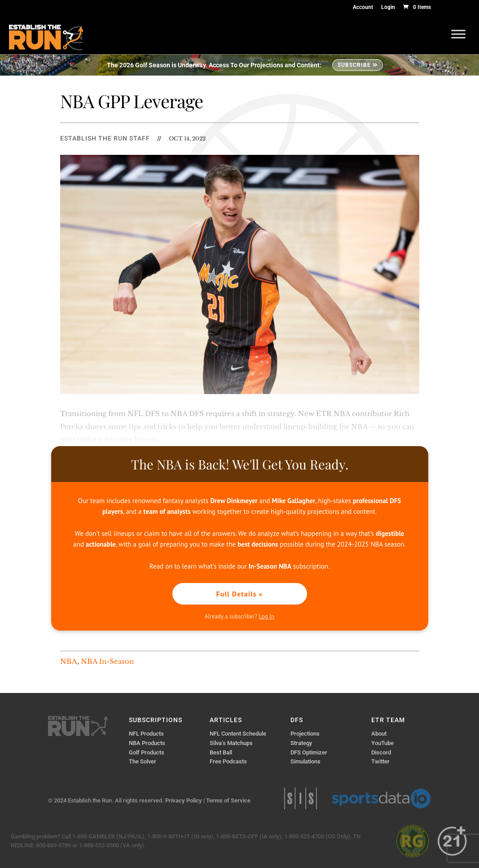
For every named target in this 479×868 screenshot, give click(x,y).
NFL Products (146, 734)
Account (363, 7)
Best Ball (221, 752)
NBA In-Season (107, 661)
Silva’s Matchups (231, 743)
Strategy (301, 743)
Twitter (380, 761)
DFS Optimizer (309, 752)
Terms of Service (228, 800)
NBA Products (147, 743)
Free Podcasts (228, 761)
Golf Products (147, 752)
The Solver (143, 761)
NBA (69, 661)
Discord (381, 752)
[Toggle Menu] (458, 34)
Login (388, 7)
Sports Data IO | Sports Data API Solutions (381, 798)
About (379, 734)
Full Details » (240, 594)
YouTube (382, 743)
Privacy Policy (184, 800)
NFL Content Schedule (238, 734)
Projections (305, 734)
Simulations (305, 761)
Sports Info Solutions (301, 798)
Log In (267, 616)
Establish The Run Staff (105, 138)
